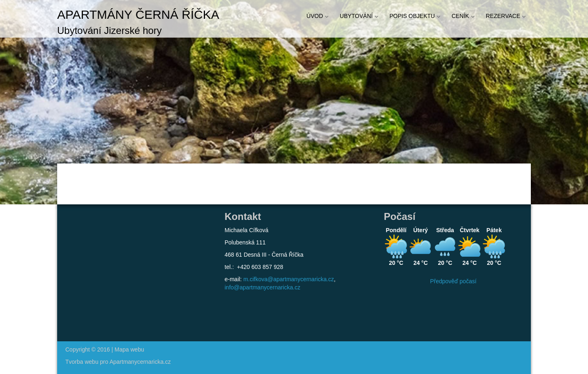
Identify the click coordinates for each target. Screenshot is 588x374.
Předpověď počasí (453, 281)
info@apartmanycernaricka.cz (262, 287)
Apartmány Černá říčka (138, 15)
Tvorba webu (82, 362)
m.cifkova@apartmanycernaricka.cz (289, 279)
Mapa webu (129, 349)
